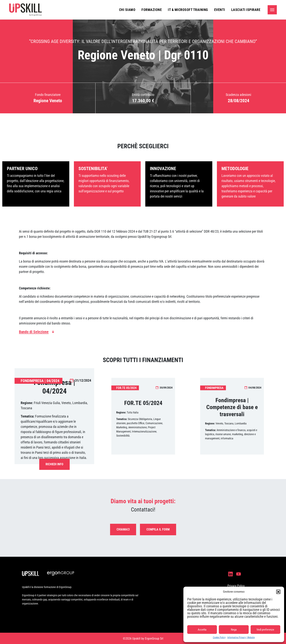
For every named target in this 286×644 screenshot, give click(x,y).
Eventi (220, 10)
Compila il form (158, 529)
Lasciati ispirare (246, 10)
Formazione (152, 10)
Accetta (202, 630)
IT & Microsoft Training (188, 10)
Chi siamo (127, 10)
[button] (278, 592)
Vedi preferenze (265, 630)
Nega (234, 630)
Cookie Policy (219, 637)
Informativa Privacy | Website (241, 637)
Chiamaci (123, 529)
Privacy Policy (236, 586)
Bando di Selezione (34, 332)
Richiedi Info (54, 464)
